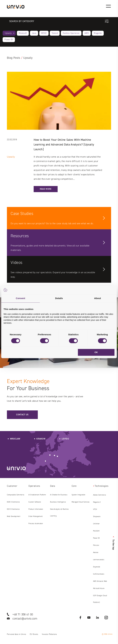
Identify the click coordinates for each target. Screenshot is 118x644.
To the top (113, 543)
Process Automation (36, 524)
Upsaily (8, 33)
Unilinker (96, 524)
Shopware (97, 517)
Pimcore (96, 545)
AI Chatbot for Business (59, 495)
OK (96, 352)
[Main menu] (108, 6)
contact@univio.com (25, 619)
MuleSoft (96, 531)
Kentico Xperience (71, 33)
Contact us (22, 415)
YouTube (89, 618)
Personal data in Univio (16, 634)
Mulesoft (23, 33)
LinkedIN (98, 618)
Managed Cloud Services (81, 502)
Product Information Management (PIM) (36, 510)
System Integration (79, 495)
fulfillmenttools (99, 574)
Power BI (9, 40)
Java (34, 33)
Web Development (14, 516)
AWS (87, 33)
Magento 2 (97, 502)
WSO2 (44, 33)
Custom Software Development (35, 503)
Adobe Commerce (99, 495)
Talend (55, 33)
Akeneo (96, 552)
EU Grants (34, 634)
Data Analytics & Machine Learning (59, 513)
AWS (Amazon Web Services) (100, 582)
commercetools (99, 560)
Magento (98, 33)
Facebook (80, 618)
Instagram (106, 618)
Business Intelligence (58, 502)
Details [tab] (59, 298)
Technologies (101, 486)
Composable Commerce (16, 495)
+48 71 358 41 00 (23, 614)
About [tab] (98, 298)
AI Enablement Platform (37, 495)
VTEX (95, 509)
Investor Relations (49, 634)
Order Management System (35, 517)
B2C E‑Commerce (13, 509)
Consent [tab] (21, 298)
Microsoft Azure (99, 588)
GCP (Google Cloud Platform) (100, 599)
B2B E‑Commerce (13, 502)
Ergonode (97, 567)
